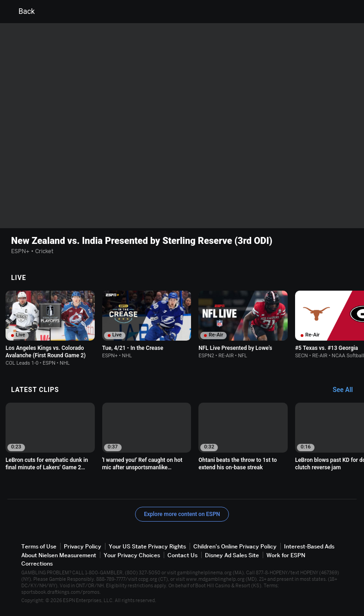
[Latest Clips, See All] (347, 390)
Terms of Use (39, 547)
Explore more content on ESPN (182, 515)
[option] (50, 328)
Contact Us (182, 555)
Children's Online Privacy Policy (235, 547)
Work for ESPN (286, 555)
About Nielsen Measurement (59, 555)
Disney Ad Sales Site (232, 555)
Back (21, 12)
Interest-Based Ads (309, 547)
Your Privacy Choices (132, 555)
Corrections (37, 564)
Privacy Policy (83, 547)
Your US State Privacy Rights (147, 547)
